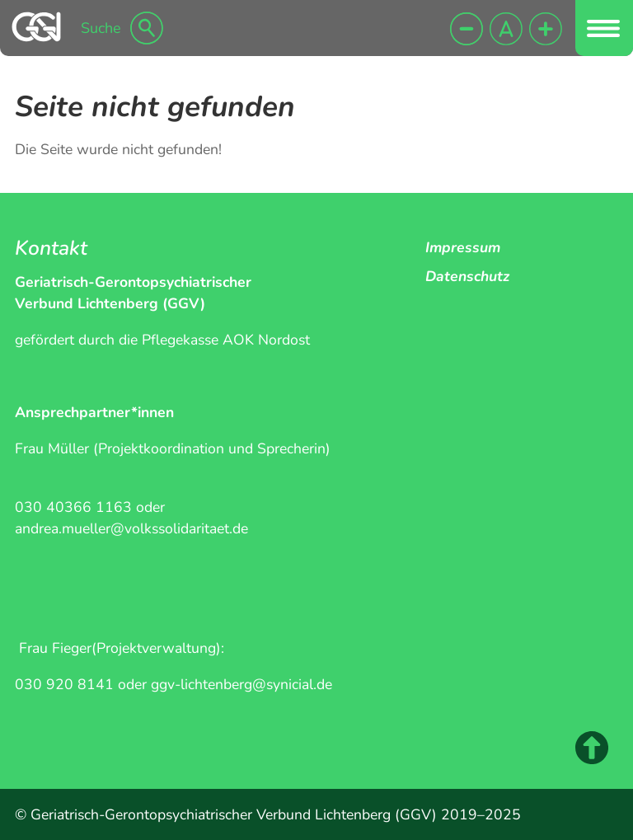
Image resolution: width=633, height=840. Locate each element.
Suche (101, 28)
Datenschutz (467, 276)
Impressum (463, 247)
